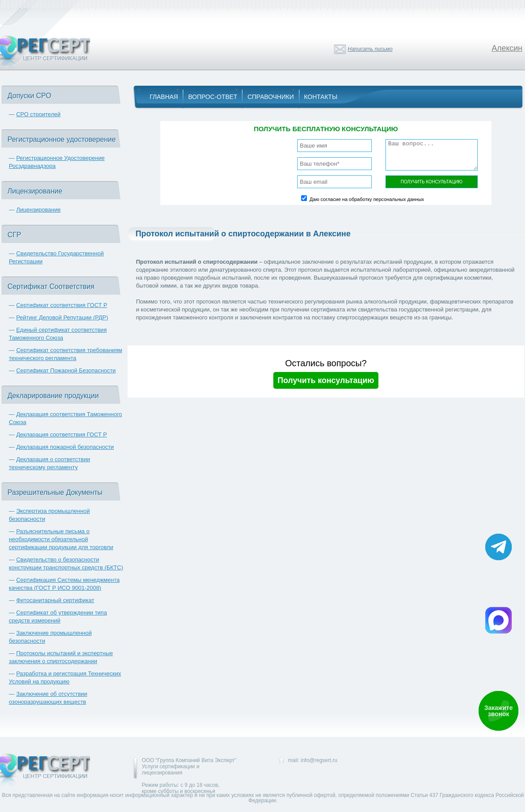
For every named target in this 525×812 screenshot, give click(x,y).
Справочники (270, 97)
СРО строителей (38, 114)
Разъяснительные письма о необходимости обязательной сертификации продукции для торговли (61, 539)
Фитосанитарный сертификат (55, 600)
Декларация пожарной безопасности (65, 447)
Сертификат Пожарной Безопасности (66, 370)
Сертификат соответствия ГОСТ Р (62, 305)
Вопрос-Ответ (213, 97)
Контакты (321, 97)
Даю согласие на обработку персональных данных (367, 199)
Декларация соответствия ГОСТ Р (62, 434)
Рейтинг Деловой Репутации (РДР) (62, 317)
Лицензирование (39, 210)
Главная (164, 97)
